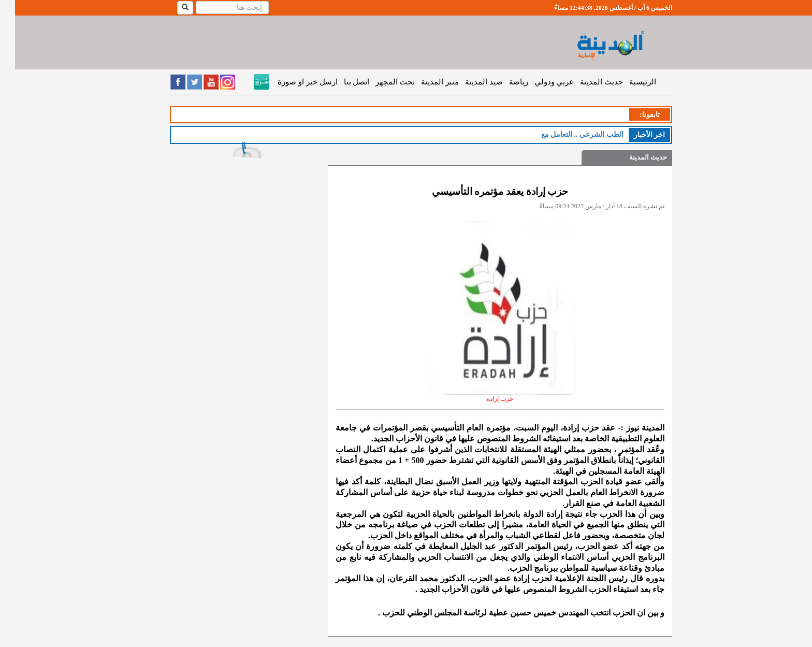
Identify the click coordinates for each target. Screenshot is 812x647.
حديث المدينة (586, 82)
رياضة (504, 82)
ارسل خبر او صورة (292, 82)
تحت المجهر (380, 82)
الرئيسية (628, 82)
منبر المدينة (425, 82)
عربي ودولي (539, 82)
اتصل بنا (342, 82)
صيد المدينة (469, 82)
